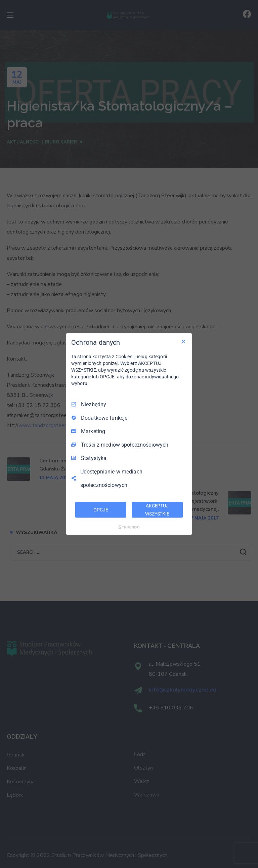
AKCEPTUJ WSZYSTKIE (157, 509)
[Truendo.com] (129, 527)
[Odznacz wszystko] (183, 341)
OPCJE (101, 509)
